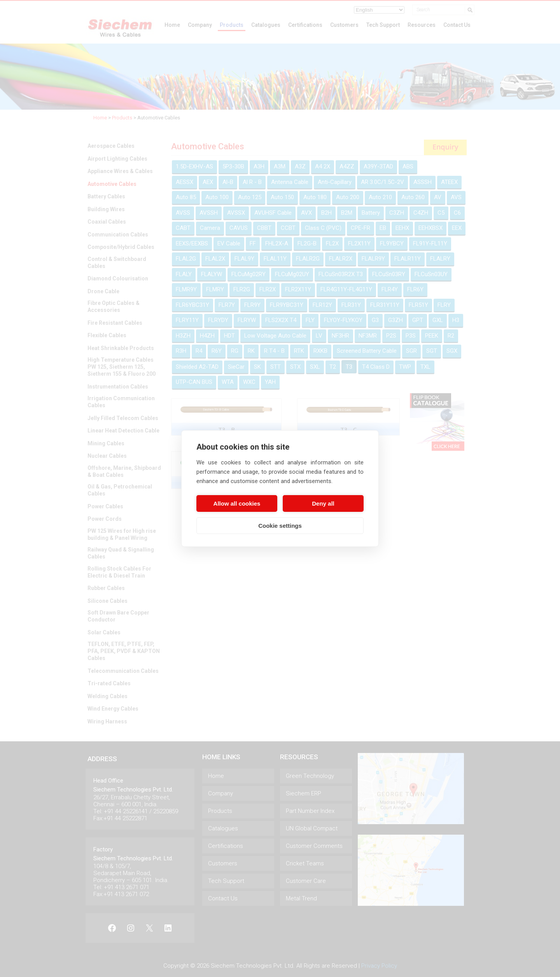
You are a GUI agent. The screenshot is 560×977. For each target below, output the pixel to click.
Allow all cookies (237, 503)
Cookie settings (280, 526)
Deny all (323, 503)
